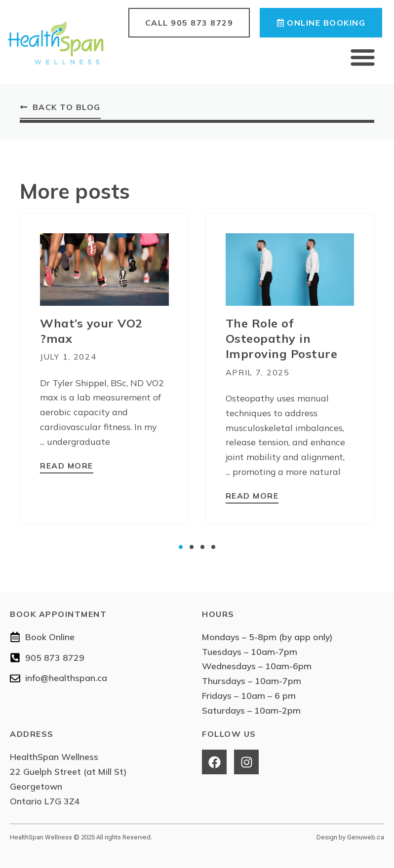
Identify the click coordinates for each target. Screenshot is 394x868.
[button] (363, 57)
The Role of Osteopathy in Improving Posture (282, 338)
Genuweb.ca (366, 837)
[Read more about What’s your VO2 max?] (67, 467)
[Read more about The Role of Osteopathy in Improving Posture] (252, 497)
